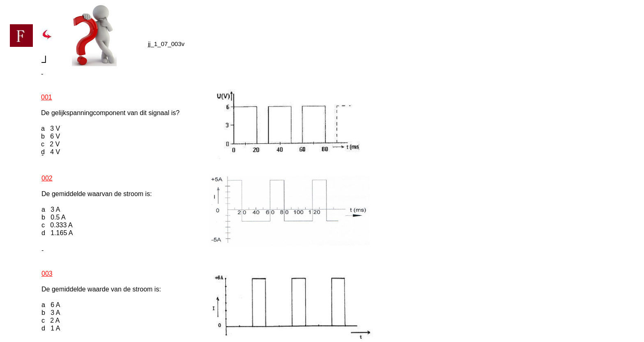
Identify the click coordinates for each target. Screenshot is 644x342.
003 (47, 274)
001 (47, 97)
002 (47, 178)
